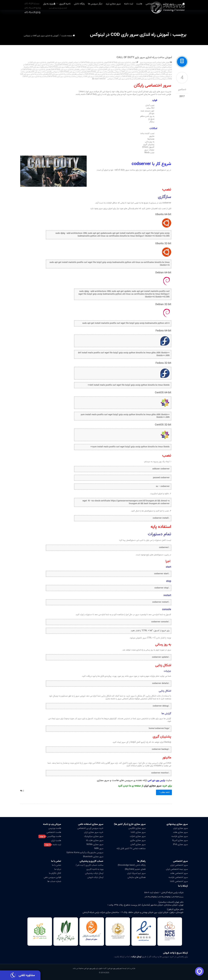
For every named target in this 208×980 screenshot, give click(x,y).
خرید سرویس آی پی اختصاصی (90, 828)
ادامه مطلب (164, 792)
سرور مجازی (171, 20)
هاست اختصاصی (54, 832)
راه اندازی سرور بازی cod (112, 69)
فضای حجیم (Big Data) (135, 869)
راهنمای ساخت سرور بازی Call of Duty (100, 72)
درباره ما (58, 869)
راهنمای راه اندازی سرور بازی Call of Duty (65, 69)
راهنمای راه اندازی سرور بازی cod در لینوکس (129, 72)
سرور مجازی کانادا (138, 832)
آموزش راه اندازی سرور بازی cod (62, 62)
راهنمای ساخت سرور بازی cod (41, 72)
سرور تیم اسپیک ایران (136, 873)
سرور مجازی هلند (180, 832)
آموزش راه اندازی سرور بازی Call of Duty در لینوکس (90, 62)
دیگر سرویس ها (91, 20)
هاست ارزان (56, 840)
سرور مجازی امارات (138, 836)
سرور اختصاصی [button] (154, 20)
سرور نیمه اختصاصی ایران (177, 869)
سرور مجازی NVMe (95, 844)
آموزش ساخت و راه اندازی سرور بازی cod (152, 67)
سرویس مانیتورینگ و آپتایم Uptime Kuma (85, 853)
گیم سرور (152, 62)
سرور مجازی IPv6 (180, 844)
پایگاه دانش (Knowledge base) (132, 865)
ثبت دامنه (127, 20)
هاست (139, 20)
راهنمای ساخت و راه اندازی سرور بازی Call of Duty (137, 74)
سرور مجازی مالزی (138, 840)
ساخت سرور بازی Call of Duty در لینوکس (129, 76)
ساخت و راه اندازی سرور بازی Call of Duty (62, 76)
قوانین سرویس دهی (52, 877)
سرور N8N (99, 848)
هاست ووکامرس (54, 836)
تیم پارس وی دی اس (115, 968)
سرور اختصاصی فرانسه (178, 877)
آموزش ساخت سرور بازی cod (130, 65)
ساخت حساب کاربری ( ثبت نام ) (90, 865)
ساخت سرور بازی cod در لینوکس (88, 76)
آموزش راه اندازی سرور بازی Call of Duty (122, 62)
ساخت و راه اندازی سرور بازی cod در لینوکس (122, 79)
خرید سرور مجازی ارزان (94, 832)
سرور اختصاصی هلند (179, 873)
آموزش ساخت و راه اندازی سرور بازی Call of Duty (144, 57)
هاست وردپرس (55, 828)
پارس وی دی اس (90, 968)
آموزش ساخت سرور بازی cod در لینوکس (106, 65)
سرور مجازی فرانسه (180, 836)
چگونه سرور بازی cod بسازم (35, 67)
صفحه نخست (183, 20)
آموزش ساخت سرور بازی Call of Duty (153, 65)
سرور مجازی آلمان (138, 844)
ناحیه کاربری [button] (58, 20)
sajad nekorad (100, 79)
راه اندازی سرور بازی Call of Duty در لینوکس (136, 69)
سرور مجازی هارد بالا (95, 840)
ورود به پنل (39, 20)
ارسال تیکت (136, 957)
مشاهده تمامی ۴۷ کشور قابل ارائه (131, 848)
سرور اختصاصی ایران (179, 865)
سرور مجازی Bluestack (93, 857)
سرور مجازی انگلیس (137, 828)
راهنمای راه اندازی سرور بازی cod (155, 72)
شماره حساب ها (54, 881)
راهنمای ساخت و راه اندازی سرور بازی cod (63, 74)
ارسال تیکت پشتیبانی (94, 873)
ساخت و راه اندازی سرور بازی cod (149, 79)
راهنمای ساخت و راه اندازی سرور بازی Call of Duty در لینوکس (98, 74)
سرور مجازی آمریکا (180, 840)
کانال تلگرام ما (55, 873)
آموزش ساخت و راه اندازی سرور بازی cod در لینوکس (121, 67)
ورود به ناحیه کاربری (95, 869)
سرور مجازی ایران (153, 786)
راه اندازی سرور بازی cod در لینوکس (92, 69)
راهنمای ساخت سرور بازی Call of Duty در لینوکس (69, 72)
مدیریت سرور (144, 62)
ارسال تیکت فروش (95, 877)
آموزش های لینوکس (163, 62)
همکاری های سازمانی (137, 877)
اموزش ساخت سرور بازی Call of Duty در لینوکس (86, 67)
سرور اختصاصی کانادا (179, 881)
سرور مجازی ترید (110, 20)
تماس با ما (56, 861)
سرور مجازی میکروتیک (94, 836)
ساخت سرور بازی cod (107, 76)
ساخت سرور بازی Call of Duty (154, 76)
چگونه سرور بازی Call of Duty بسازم (57, 67)
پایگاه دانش (73, 20)
